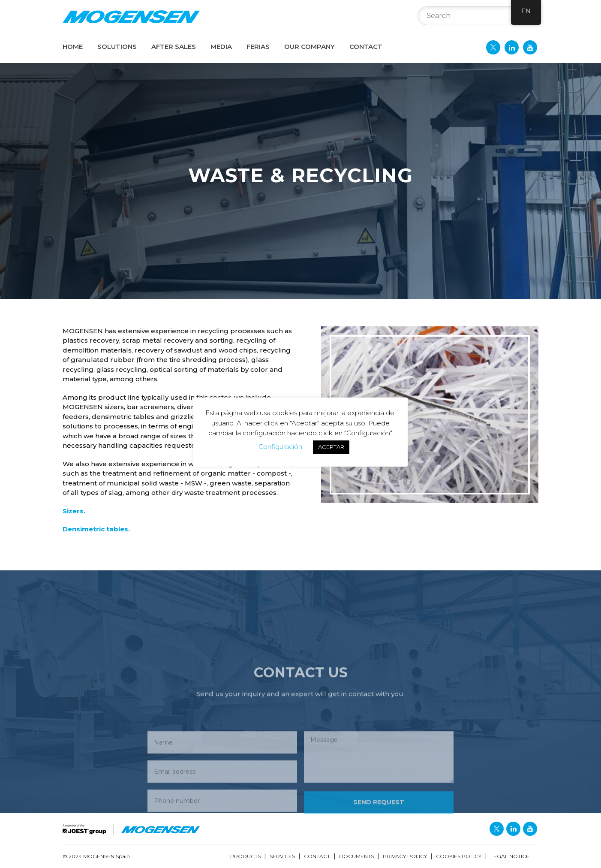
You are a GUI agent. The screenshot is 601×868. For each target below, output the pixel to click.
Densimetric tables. (96, 529)
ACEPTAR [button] (331, 447)
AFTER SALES (174, 47)
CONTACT (366, 47)
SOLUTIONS (117, 47)
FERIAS (258, 47)
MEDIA (221, 47)
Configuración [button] (280, 447)
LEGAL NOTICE (510, 856)
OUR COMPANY (310, 47)
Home (73, 47)
